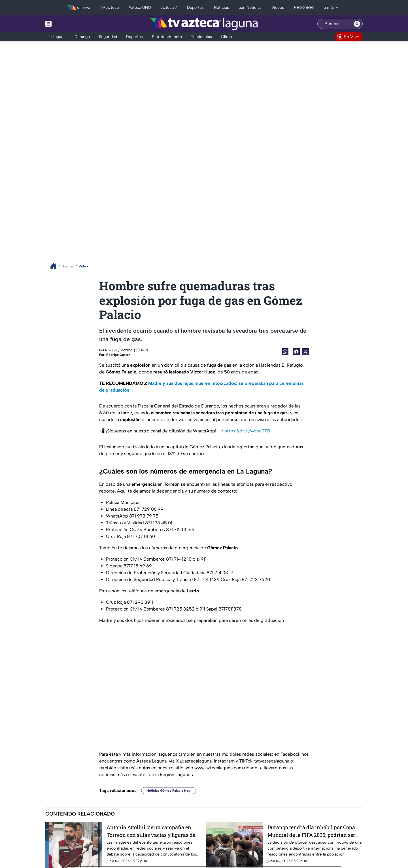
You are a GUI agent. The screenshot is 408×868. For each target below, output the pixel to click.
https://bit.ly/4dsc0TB (247, 431)
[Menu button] (68, 24)
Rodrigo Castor (118, 355)
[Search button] (357, 24)
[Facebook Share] (296, 352)
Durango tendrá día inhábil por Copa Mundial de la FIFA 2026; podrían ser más (311, 831)
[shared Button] (285, 352)
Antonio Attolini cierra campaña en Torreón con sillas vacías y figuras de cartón (151, 831)
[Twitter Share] (305, 352)
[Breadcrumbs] (56, 266)
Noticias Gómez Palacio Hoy (169, 791)
